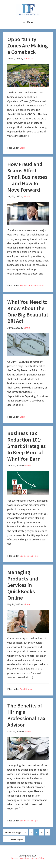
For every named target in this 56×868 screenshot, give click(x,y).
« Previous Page (13, 832)
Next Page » (17, 839)
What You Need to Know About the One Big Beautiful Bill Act (28, 312)
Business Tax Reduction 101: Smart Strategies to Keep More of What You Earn (27, 446)
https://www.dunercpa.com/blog (28, 858)
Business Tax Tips (29, 556)
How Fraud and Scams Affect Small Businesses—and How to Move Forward (27, 177)
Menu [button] (30, 22)
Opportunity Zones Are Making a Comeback (28, 46)
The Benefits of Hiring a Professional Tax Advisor (26, 715)
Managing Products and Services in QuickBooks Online (23, 585)
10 (7, 839)
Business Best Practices (32, 285)
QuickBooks (26, 689)
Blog (22, 148)
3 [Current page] (37, 832)
